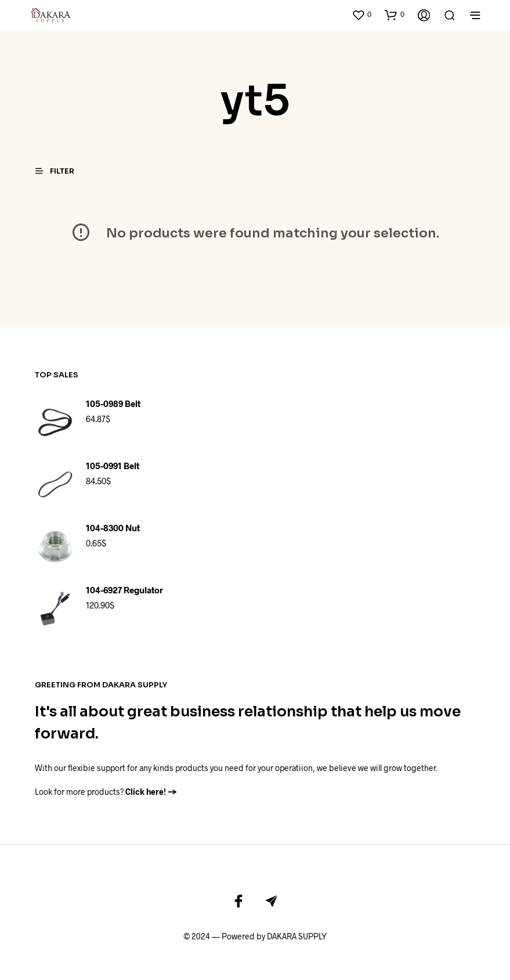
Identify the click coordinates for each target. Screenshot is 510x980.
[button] (361, 12)
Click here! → (151, 785)
